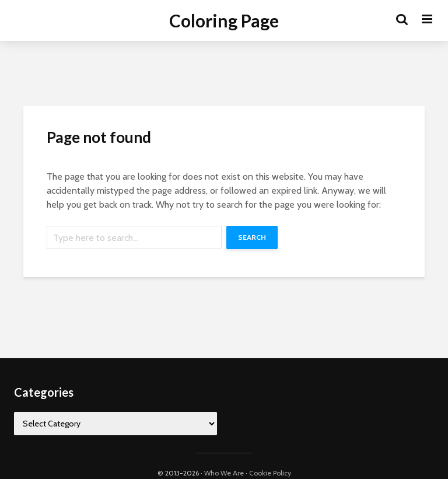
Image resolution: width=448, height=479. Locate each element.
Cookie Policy (270, 473)
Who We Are (224, 473)
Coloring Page (224, 20)
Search (252, 237)
